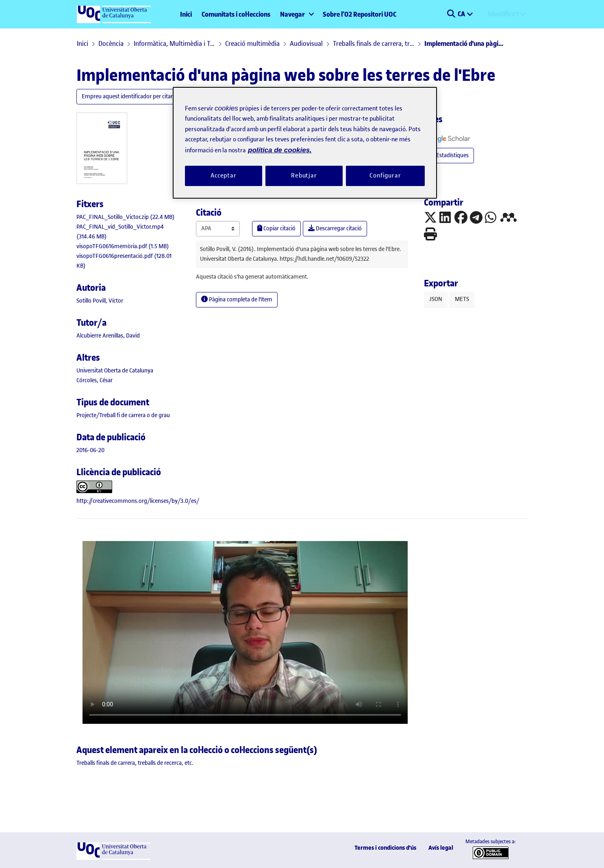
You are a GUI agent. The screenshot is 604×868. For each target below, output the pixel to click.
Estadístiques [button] (449, 155)
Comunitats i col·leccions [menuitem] (236, 14)
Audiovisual (306, 43)
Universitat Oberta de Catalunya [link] (115, 371)
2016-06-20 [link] (90, 450)
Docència (111, 43)
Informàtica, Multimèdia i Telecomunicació (174, 43)
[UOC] (113, 858)
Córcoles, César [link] (95, 380)
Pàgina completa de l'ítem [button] (237, 300)
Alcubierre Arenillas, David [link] (108, 336)
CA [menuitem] (462, 14)
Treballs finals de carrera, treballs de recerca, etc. (374, 43)
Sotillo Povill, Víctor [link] (100, 301)
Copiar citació (276, 228)
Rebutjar (304, 175)
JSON (436, 299)
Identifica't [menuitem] (504, 14)
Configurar (385, 175)
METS (462, 299)
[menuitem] (297, 14)
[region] (305, 143)
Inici (186, 14)
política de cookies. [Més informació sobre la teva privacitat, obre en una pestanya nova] (280, 150)
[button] (451, 14)
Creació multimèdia (252, 43)
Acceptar (224, 175)
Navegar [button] (292, 14)
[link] (126, 217)
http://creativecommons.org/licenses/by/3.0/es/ (138, 501)
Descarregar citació (335, 228)
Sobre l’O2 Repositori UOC (360, 14)
